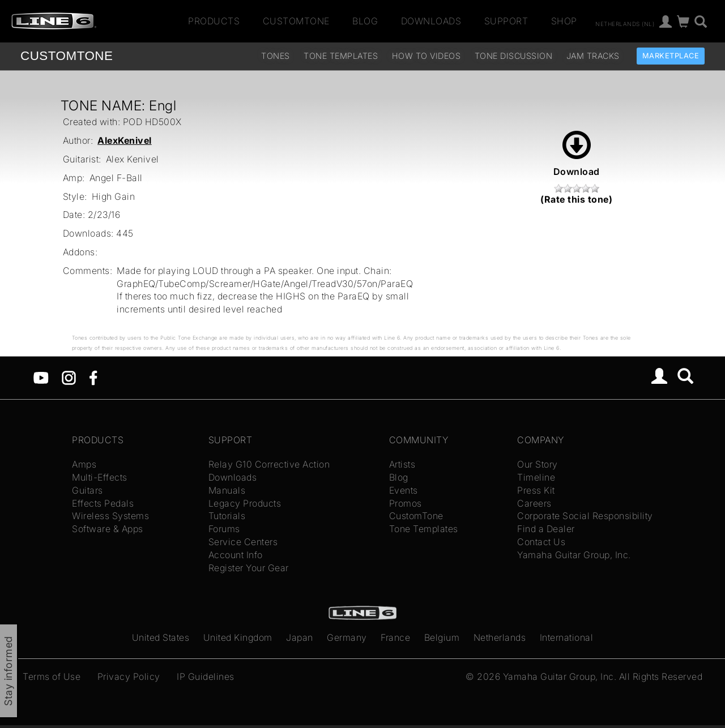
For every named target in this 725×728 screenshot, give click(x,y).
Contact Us (541, 542)
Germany (347, 637)
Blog (365, 21)
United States (161, 637)
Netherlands (500, 637)
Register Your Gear (249, 568)
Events (404, 490)
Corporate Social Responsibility (585, 516)
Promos (406, 503)
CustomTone (296, 21)
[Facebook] (93, 377)
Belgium (442, 637)
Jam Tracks (593, 56)
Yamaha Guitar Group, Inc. (574, 555)
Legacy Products (245, 503)
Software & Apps (108, 529)
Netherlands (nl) (625, 23)
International (567, 637)
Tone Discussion (514, 56)
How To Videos (427, 56)
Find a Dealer (546, 529)
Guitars (88, 490)
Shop (564, 21)
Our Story (538, 464)
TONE (67, 56)
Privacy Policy (129, 676)
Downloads (431, 21)
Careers (534, 503)
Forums (224, 529)
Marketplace (671, 56)
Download (577, 154)
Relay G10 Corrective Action (269, 464)
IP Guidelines (206, 676)
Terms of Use (52, 676)
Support (506, 21)
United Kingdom (238, 637)
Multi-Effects (100, 477)
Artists (402, 464)
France (395, 637)
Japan (300, 637)
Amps (84, 464)
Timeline (536, 477)
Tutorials (227, 516)
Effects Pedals (103, 503)
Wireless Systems (110, 516)
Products (214, 21)
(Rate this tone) (576, 199)
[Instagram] (69, 377)
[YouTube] (41, 377)
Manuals (227, 490)
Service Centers (243, 542)
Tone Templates (341, 56)
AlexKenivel (125, 140)
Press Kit (536, 490)
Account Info (236, 555)
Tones (276, 56)
